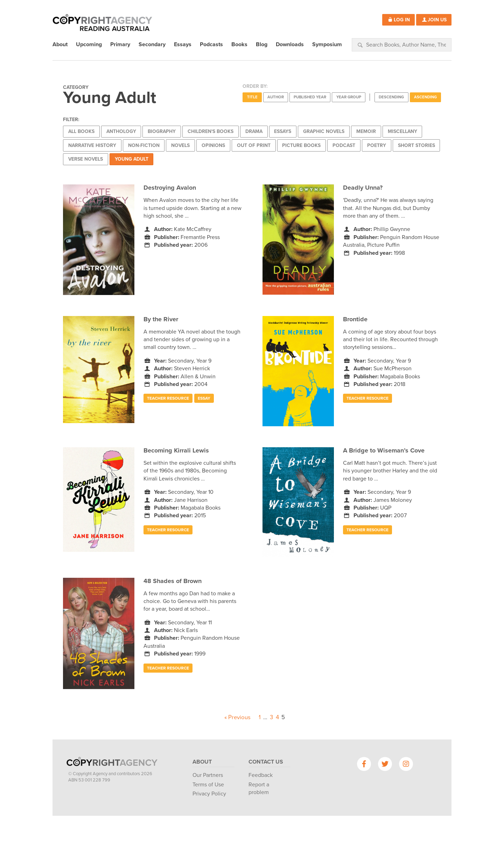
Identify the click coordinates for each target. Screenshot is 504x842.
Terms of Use (208, 785)
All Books (81, 131)
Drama (254, 131)
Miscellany (402, 131)
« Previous (237, 717)
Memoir (366, 131)
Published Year (310, 97)
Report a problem (259, 788)
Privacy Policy (209, 794)
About (202, 762)
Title (252, 97)
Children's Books (211, 131)
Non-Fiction (144, 145)
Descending (391, 97)
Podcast (344, 145)
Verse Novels (86, 159)
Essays (283, 131)
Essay (204, 398)
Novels (180, 145)
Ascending (425, 97)
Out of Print (254, 145)
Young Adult (132, 159)
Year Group (349, 97)
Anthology (121, 131)
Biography (162, 131)
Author (276, 97)
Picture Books (301, 145)
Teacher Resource (168, 398)
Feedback (261, 775)
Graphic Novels (324, 131)
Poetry (377, 145)
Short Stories (416, 145)
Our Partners (208, 775)
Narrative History (92, 145)
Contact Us (266, 762)
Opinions (213, 145)
